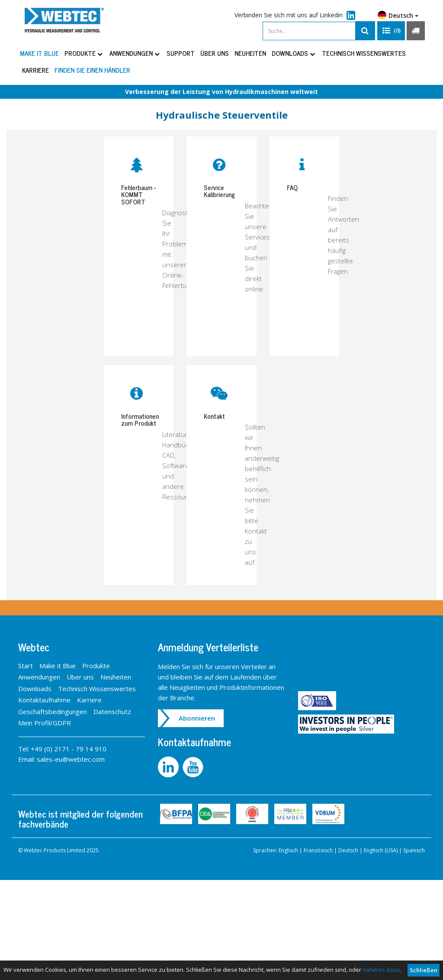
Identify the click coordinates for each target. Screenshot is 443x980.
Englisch (288, 850)
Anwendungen (135, 53)
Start (26, 666)
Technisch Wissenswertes (364, 53)
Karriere (35, 70)
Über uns (215, 53)
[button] (391, 31)
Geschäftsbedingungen (53, 712)
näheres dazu (381, 970)
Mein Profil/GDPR (45, 723)
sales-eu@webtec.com (71, 759)
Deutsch (398, 15)
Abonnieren (197, 718)
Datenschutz (112, 712)
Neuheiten (250, 53)
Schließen (424, 970)
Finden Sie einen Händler (92, 70)
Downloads (294, 53)
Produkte (84, 53)
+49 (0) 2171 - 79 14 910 (69, 749)
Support (181, 53)
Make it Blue (39, 53)
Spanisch (414, 850)
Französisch (318, 850)
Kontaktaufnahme (44, 700)
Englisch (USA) (381, 850)
